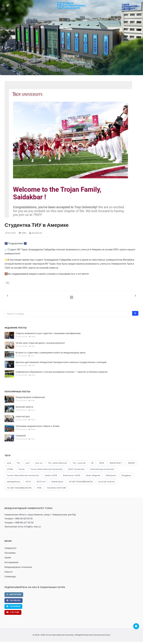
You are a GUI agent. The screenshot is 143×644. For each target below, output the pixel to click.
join (28, 463)
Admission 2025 (72, 475)
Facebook (14, 600)
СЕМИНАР (21, 436)
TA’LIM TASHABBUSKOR (81, 482)
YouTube (13, 612)
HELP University (76, 469)
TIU (8, 283)
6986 (22, 233)
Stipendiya (57, 482)
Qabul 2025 (51, 475)
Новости (8, 572)
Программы (10, 553)
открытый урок (23, 416)
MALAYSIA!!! (116, 463)
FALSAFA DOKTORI (57, 488)
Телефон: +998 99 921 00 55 (19, 519)
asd (9, 463)
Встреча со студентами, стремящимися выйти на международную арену (51, 353)
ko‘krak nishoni (107, 482)
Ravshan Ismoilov (102, 635)
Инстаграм (14, 594)
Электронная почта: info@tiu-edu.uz (23, 527)
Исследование (11, 562)
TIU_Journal (79, 463)
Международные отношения (18, 567)
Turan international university (23, 475)
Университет (10, 548)
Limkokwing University (102, 469)
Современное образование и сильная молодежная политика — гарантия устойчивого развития (62, 372)
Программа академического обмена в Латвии (38, 426)
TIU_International (58, 463)
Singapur (126, 475)
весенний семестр (24, 407)
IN (92, 463)
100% (102, 463)
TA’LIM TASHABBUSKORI (19, 488)
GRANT (132, 463)
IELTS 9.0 (41, 482)
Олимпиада (10, 577)
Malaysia (111, 475)
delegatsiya (14, 482)
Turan (22, 469)
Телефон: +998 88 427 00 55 (19, 523)
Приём (8, 558)
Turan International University (47, 469)
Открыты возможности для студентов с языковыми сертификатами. (48, 333)
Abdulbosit (36, 233)
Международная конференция (30, 397)
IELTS (28, 482)
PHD (39, 488)
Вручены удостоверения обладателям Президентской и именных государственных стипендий (61, 362)
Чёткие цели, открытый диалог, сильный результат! (40, 343)
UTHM (10, 469)
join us (39, 463)
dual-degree (93, 475)
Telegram (13, 606)
